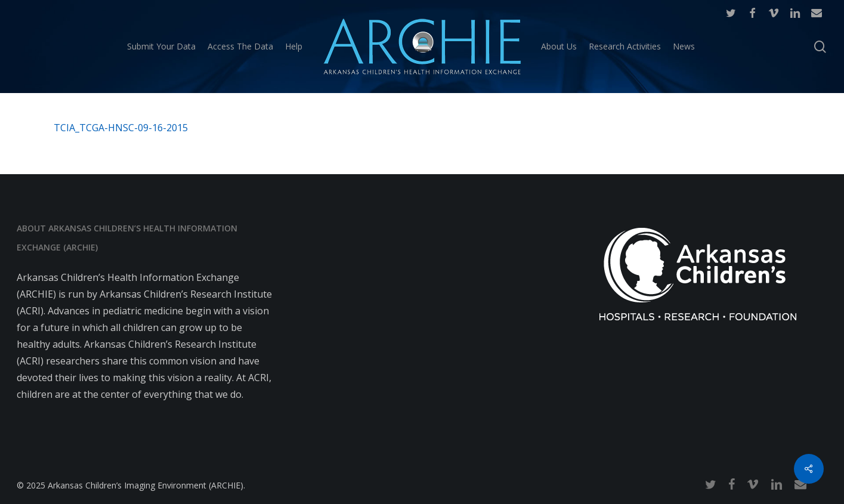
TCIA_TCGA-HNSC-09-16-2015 (121, 128)
